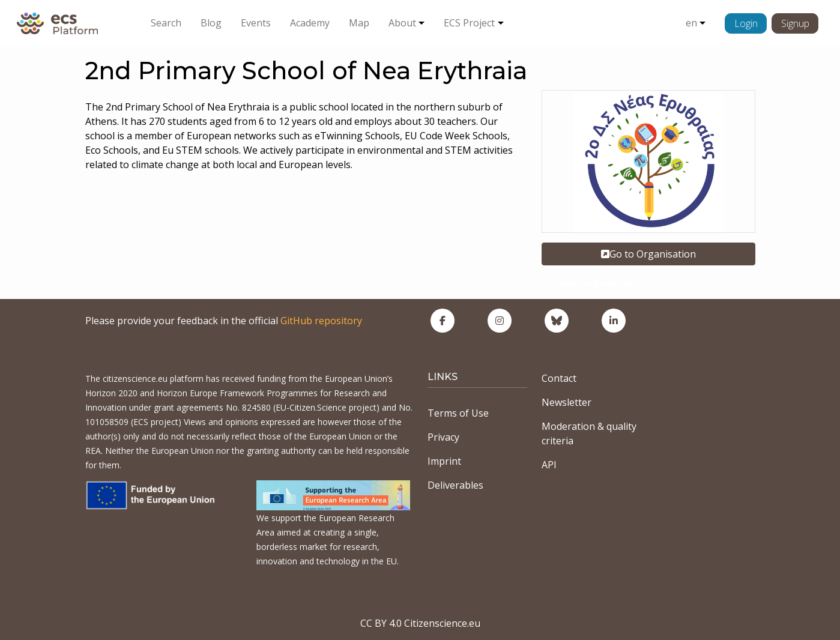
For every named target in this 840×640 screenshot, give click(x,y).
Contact (559, 378)
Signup (795, 23)
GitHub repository (321, 321)
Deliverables (455, 485)
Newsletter (567, 402)
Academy (310, 23)
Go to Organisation (648, 254)
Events (256, 23)
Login (746, 23)
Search (166, 23)
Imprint (444, 461)
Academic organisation (590, 283)
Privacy (443, 437)
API (549, 465)
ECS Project (469, 23)
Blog (211, 23)
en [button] (691, 23)
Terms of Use (458, 413)
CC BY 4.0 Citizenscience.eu (420, 623)
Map (359, 23)
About (402, 23)
